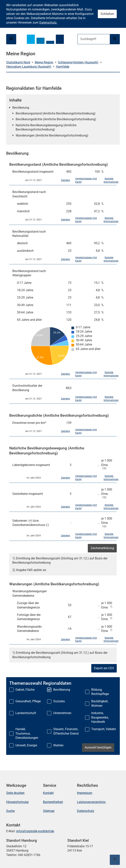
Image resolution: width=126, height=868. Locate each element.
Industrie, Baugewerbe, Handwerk (100, 717)
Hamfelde (63, 67)
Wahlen (58, 745)
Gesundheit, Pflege (28, 701)
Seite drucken (15, 793)
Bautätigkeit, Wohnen (100, 703)
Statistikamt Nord (18, 62)
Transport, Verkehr (104, 729)
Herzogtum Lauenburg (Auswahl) (29, 67)
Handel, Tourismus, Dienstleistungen (27, 733)
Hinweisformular (17, 802)
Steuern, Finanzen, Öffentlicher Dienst (66, 731)
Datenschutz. (48, 23)
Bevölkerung (21, 108)
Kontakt (48, 793)
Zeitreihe (65, 180)
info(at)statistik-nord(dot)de (35, 831)
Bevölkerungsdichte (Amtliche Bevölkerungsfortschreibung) (56, 119)
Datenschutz (86, 811)
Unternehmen (62, 713)
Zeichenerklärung (102, 548)
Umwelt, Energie (26, 745)
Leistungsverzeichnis (91, 802)
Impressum (85, 793)
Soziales (59, 701)
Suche (10, 811)
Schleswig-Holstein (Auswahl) (78, 62)
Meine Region (44, 62)
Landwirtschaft (26, 713)
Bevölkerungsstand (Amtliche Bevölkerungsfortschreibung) (56, 113)
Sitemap (49, 811)
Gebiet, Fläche (25, 690)
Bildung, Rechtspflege (100, 692)
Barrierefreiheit (53, 802)
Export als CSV (104, 668)
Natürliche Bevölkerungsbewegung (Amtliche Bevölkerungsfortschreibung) (46, 127)
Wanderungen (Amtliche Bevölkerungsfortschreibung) (52, 135)
